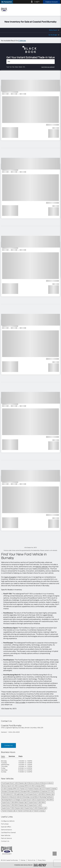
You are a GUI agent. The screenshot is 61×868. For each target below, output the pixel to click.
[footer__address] (30, 728)
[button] (7, 2)
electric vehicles (42, 567)
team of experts (10, 577)
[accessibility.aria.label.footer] (40, 865)
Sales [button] (3, 756)
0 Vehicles (22, 41)
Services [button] (12, 756)
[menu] (57, 10)
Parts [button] (20, 756)
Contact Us (8, 745)
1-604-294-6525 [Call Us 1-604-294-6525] (14, 732)
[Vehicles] (31, 62)
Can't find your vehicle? (48, 67)
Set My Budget (53, 35)
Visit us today (20, 703)
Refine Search (53, 30)
